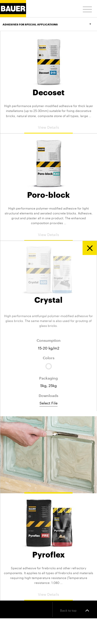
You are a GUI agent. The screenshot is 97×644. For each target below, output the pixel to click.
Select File (48, 403)
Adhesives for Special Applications (50, 24)
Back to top (75, 610)
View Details (48, 127)
